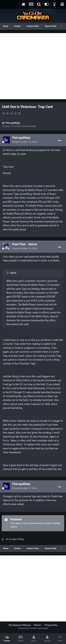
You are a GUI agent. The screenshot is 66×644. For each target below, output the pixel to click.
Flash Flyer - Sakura (25, 244)
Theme (38, 625)
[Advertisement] (33, 66)
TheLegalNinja (13, 123)
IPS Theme (14, 625)
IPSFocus (26, 625)
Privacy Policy (51, 625)
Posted (25, 142)
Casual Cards (29, 126)
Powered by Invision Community (33, 628)
